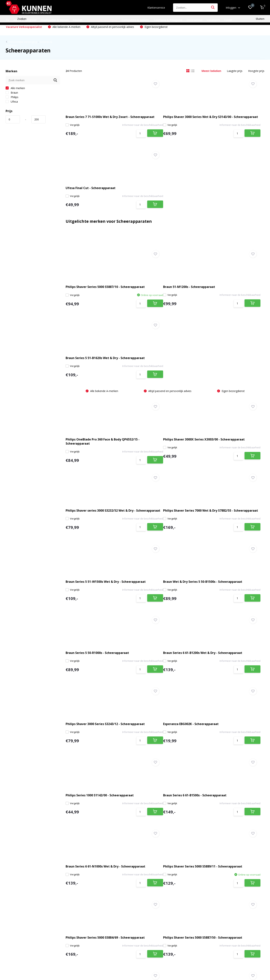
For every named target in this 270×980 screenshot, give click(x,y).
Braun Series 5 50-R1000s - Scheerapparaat (89, 467)
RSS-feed (159, 965)
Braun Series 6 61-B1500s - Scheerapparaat (225, 544)
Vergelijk (77, 132)
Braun (12, 99)
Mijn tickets (91, 882)
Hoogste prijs (256, 77)
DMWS (147, 965)
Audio (17, 20)
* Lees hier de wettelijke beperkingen (202, 835)
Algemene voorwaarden (20, 893)
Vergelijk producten (96, 893)
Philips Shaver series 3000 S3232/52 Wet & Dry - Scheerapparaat (232, 314)
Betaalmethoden (16, 882)
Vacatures (213, 20)
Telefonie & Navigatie (168, 20)
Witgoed (31, 20)
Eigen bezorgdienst (156, 33)
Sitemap (11, 910)
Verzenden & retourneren (21, 888)
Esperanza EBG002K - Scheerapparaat (85, 544)
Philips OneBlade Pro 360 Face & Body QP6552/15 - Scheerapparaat (95, 314)
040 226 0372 (102, 792)
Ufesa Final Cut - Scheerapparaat (231, 122)
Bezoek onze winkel (23, 798)
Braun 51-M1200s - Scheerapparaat (163, 227)
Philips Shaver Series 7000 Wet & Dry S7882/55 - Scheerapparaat (96, 391)
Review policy (14, 915)
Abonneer (250, 827)
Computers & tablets (135, 20)
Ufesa (12, 108)
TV (7, 20)
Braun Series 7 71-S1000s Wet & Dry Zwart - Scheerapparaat (95, 122)
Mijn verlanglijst (93, 888)
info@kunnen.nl (105, 798)
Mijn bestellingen (94, 877)
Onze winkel (194, 20)
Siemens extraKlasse (18, 937)
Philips (12, 103)
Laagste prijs (235, 77)
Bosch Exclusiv (15, 931)
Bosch (9, 920)
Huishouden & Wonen (55, 20)
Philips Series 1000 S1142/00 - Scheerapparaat (159, 544)
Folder (228, 20)
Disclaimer (12, 899)
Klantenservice (156, 8)
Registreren (91, 872)
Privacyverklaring (16, 904)
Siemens (11, 926)
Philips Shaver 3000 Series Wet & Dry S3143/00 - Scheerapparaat (165, 122)
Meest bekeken (211, 77)
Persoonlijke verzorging (102, 20)
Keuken (78, 20)
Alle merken (15, 94)
